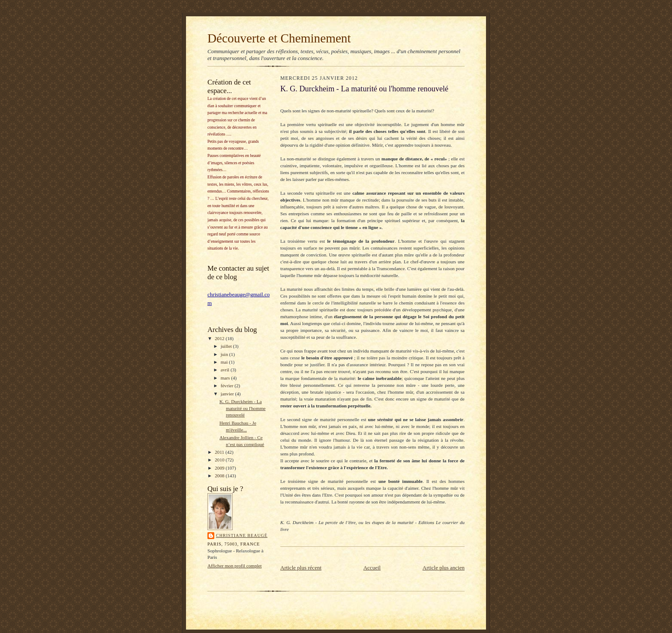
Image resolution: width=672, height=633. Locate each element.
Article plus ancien (444, 568)
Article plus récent (301, 568)
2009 (220, 468)
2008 (220, 476)
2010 (220, 460)
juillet (227, 346)
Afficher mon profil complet (235, 566)
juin (225, 354)
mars (226, 378)
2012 (220, 338)
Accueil (372, 568)
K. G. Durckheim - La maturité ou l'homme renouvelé (243, 408)
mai (225, 362)
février (228, 386)
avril (226, 370)
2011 (220, 452)
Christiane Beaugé (242, 535)
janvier (228, 394)
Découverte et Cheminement (279, 38)
